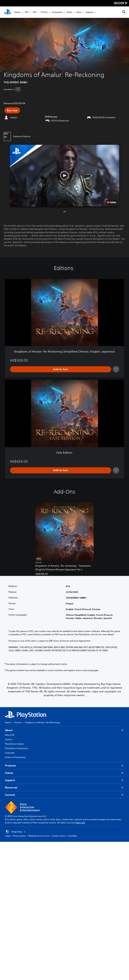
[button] (64, 176)
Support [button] (64, 780)
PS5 (27, 12)
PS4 (35, 12)
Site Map (72, 836)
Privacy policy (19, 836)
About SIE (10, 735)
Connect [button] (64, 795)
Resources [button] (64, 788)
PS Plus (44, 12)
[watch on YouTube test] (111, 202)
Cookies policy (59, 836)
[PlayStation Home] (8, 12)
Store (79, 12)
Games (17, 12)
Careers (9, 739)
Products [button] (64, 766)
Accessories (57, 12)
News (69, 12)
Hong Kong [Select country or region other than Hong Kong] (16, 832)
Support (89, 12)
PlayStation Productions (17, 748)
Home (8, 722)
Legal (8, 836)
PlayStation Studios (14, 744)
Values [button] (64, 773)
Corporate (10, 753)
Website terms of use (39, 836)
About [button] (64, 730)
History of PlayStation (15, 757)
